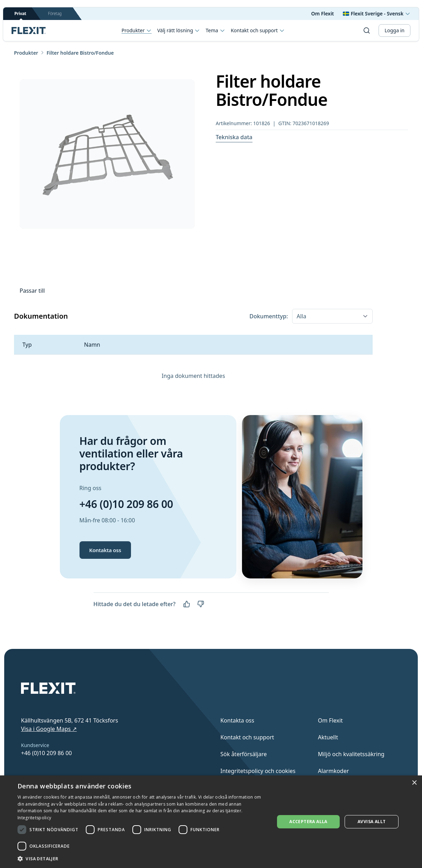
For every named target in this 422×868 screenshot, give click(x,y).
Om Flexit (323, 13)
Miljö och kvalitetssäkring (351, 754)
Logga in (395, 30)
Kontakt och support (258, 30)
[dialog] (211, 822)
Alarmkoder (334, 771)
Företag (55, 13)
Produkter (137, 31)
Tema (215, 30)
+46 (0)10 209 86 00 (126, 504)
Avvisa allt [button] (372, 822)
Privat (20, 15)
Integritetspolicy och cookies (258, 771)
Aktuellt (328, 737)
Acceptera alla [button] (308, 822)
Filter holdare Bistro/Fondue (80, 53)
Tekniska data (234, 137)
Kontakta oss (105, 550)
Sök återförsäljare (244, 754)
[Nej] (201, 604)
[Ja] (187, 604)
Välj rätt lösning (179, 30)
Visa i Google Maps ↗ (49, 729)
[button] (142, 859)
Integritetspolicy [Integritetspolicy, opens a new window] (34, 818)
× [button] (414, 783)
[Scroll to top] (29, 30)
